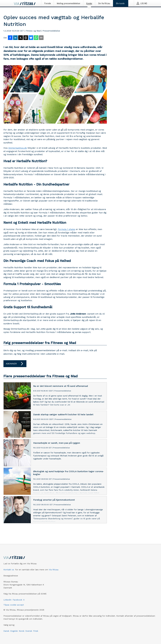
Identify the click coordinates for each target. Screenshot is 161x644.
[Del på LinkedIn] (15, 38)
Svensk (29, 631)
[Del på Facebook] (10, 38)
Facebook (17, 600)
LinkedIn (7, 600)
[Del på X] (21, 38)
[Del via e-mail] (41, 38)
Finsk (36, 631)
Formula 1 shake (66, 229)
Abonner (15, 364)
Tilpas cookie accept (14, 605)
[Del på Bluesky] (31, 38)
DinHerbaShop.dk (18, 148)
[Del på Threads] (26, 38)
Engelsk (14, 631)
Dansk (6, 631)
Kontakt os (9, 570)
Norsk (22, 631)
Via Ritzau (54, 570)
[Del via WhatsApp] (36, 38)
